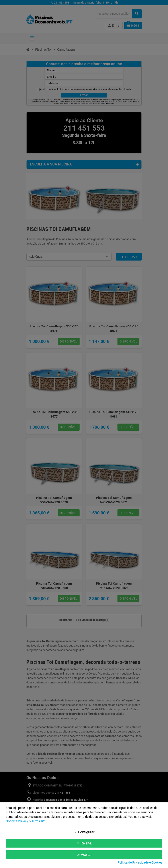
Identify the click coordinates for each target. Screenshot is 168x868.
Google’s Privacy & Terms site (26, 821)
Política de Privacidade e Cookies (140, 862)
